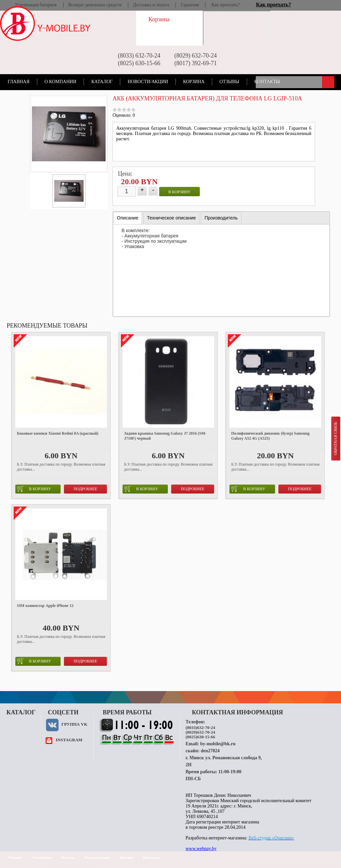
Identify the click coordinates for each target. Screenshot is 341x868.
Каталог (102, 82)
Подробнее (85, 489)
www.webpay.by (201, 849)
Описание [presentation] (128, 218)
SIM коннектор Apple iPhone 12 (45, 606)
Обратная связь (335, 438)
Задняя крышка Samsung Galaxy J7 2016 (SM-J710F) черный (165, 436)
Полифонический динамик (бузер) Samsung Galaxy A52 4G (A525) (270, 436)
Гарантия (190, 5)
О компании (61, 82)
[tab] (128, 218)
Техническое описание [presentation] (171, 218)
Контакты (267, 82)
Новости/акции (148, 82)
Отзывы (229, 82)
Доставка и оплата (151, 5)
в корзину (179, 192)
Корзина (194, 82)
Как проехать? (226, 5)
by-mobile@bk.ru (218, 744)
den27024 (210, 751)
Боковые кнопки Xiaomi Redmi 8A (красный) (58, 433)
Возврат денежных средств (95, 5)
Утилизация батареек (36, 5)
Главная (19, 82)
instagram (69, 740)
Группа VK (74, 724)
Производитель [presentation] (221, 218)
